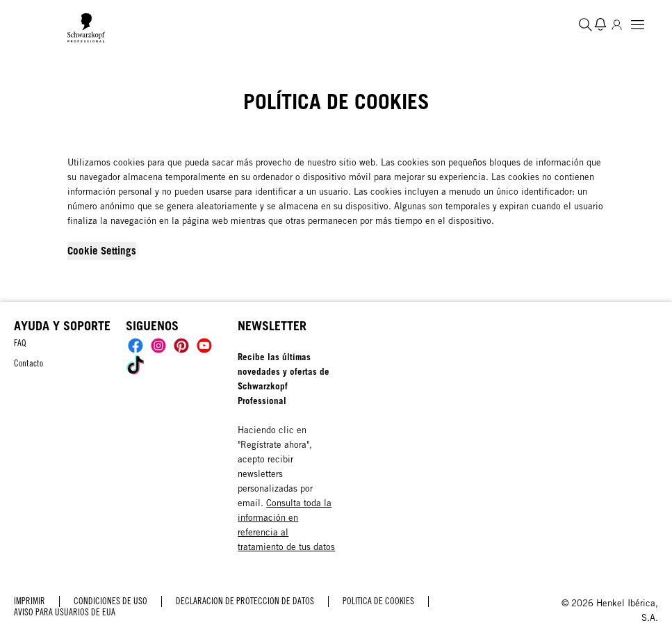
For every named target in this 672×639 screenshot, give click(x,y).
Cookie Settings (102, 250)
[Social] (136, 346)
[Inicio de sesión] (617, 24)
